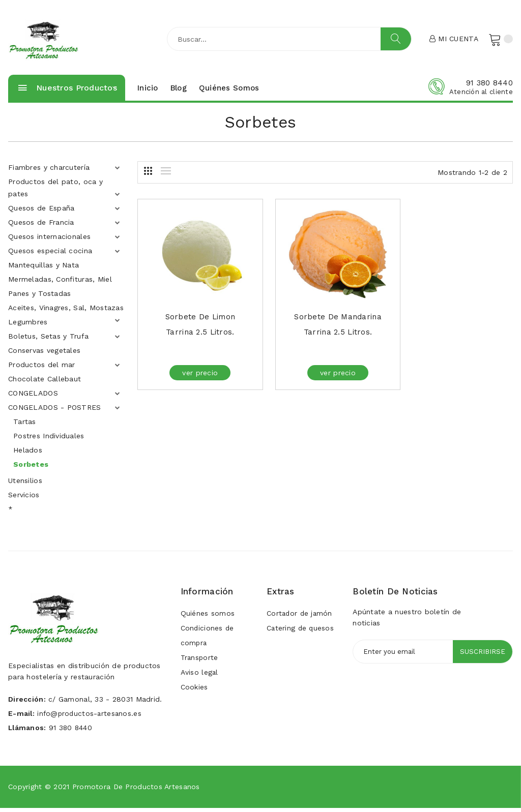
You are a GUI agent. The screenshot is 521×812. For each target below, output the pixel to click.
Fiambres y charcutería (49, 171)
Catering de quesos (301, 633)
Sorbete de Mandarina (325, 321)
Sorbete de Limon (196, 321)
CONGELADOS (33, 397)
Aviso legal (200, 679)
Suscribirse (482, 656)
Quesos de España (41, 212)
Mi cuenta (453, 40)
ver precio (196, 377)
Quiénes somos (229, 92)
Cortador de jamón (300, 618)
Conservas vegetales (44, 354)
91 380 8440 (489, 86)
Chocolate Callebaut (45, 383)
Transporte (200, 664)
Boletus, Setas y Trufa (48, 340)
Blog (179, 92)
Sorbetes (31, 468)
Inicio (148, 92)
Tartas (25, 426)
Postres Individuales (49, 440)
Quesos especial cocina (50, 255)
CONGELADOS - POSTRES (55, 411)
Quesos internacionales (49, 240)
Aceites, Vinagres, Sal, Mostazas (66, 312)
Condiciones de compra (208, 641)
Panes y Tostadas (39, 297)
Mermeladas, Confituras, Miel (60, 283)
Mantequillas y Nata (44, 269)
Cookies (194, 694)
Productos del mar (42, 369)
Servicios (24, 499)
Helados (28, 454)
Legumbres (28, 326)
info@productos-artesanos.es (91, 717)
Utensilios (25, 485)
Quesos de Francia (41, 226)
